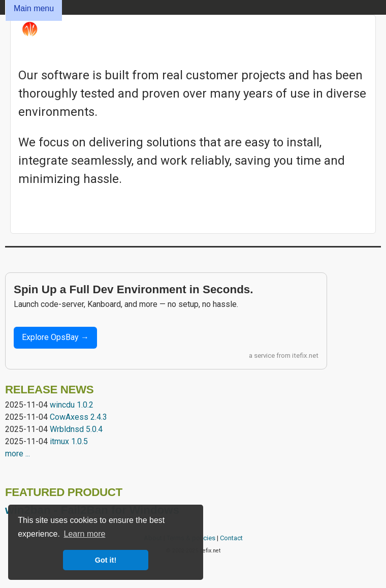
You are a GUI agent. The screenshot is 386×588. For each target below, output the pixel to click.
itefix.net (305, 355)
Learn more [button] (85, 534)
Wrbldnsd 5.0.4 (76, 429)
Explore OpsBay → (55, 337)
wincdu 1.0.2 (72, 405)
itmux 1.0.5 (69, 441)
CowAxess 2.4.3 (78, 417)
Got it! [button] (106, 560)
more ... (18, 454)
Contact (231, 538)
